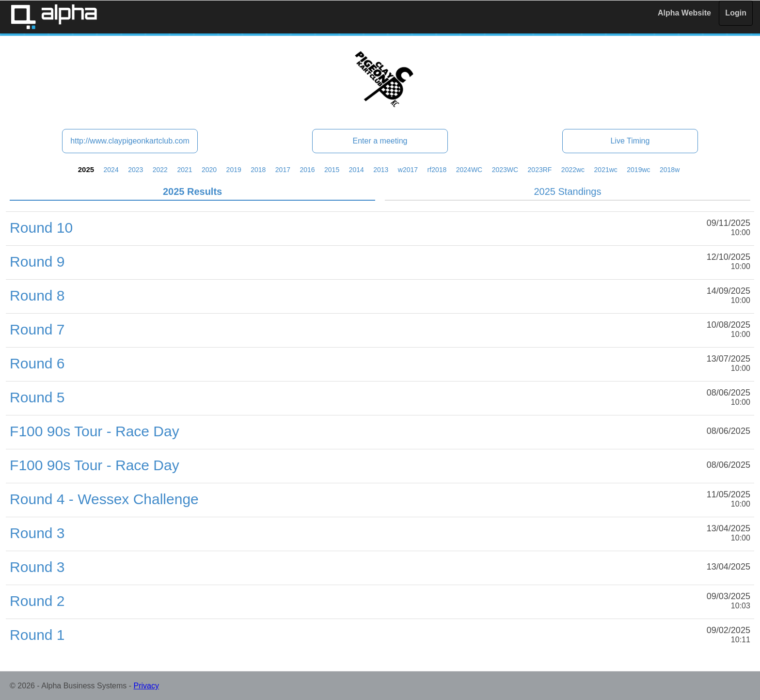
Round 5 (37, 397)
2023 (135, 170)
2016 (307, 170)
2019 (234, 170)
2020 (209, 170)
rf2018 (437, 170)
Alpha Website (684, 13)
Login (736, 13)
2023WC (505, 170)
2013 (381, 170)
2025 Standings (567, 191)
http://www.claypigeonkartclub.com (130, 141)
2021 (184, 170)
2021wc (606, 170)
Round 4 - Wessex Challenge (104, 499)
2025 (86, 169)
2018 (258, 170)
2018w (670, 170)
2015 (332, 170)
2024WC (469, 170)
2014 (356, 170)
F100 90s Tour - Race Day (95, 431)
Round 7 (37, 329)
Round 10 (41, 228)
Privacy (146, 686)
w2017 (408, 170)
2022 (160, 170)
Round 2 (37, 601)
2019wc (638, 170)
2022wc (573, 170)
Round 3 (37, 533)
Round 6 (37, 363)
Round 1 (37, 635)
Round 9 (37, 262)
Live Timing (630, 141)
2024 (111, 170)
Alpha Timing (54, 17)
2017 (283, 170)
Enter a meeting (380, 141)
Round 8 (37, 295)
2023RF (540, 170)
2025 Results (192, 191)
